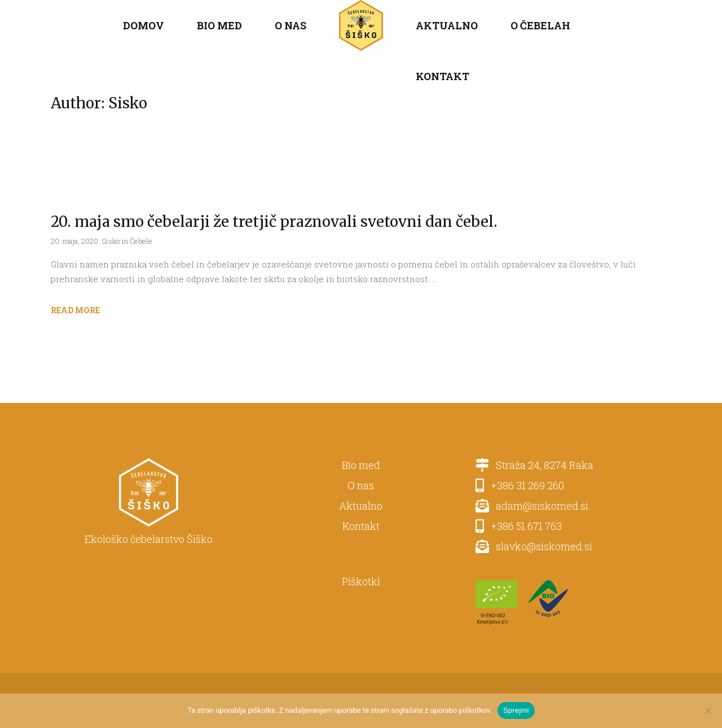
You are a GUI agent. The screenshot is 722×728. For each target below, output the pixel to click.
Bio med (361, 465)
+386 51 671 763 (523, 526)
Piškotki (361, 581)
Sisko (111, 241)
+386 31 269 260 (524, 485)
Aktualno (361, 506)
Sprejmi (516, 710)
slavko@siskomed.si (541, 546)
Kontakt (361, 526)
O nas (361, 485)
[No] (708, 711)
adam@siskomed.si (539, 506)
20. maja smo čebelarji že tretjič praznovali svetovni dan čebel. (274, 222)
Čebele (141, 241)
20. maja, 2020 (74, 241)
